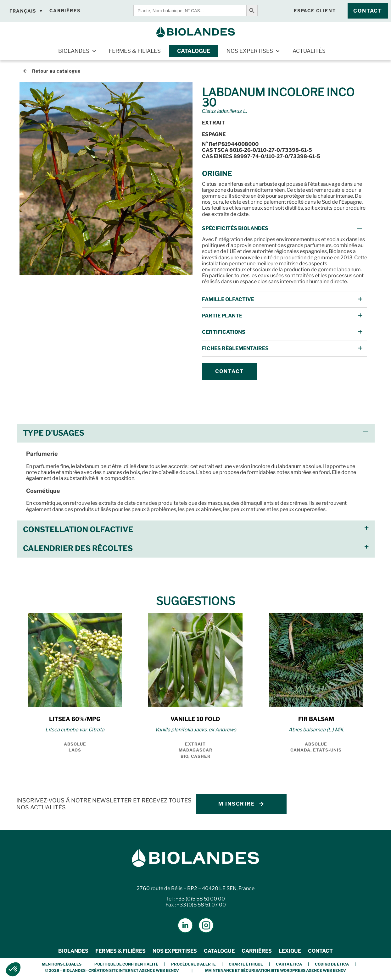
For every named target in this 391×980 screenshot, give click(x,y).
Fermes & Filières (120, 951)
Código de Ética (332, 964)
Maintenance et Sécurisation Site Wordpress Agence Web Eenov (276, 970)
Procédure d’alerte (193, 964)
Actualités (309, 51)
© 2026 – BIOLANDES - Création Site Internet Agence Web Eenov (112, 970)
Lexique (290, 951)
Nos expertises (253, 51)
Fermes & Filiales (135, 51)
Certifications (224, 332)
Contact (320, 951)
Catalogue (194, 51)
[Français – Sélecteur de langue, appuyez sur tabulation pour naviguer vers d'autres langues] (26, 11)
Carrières (257, 951)
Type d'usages (54, 433)
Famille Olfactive (228, 299)
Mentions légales (62, 964)
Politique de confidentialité (126, 964)
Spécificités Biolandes (235, 228)
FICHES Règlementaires (235, 348)
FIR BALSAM (316, 719)
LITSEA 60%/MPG (75, 719)
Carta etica (289, 964)
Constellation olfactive (78, 529)
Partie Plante (222, 316)
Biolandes (77, 51)
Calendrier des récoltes (78, 548)
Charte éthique (246, 964)
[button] (285, 228)
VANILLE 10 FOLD (195, 719)
